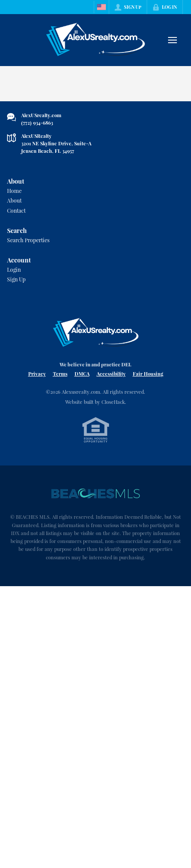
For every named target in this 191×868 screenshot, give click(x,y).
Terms (60, 374)
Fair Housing (148, 374)
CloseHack (113, 402)
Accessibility (111, 374)
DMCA (82, 374)
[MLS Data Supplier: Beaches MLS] (96, 494)
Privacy (37, 374)
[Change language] (101, 7)
